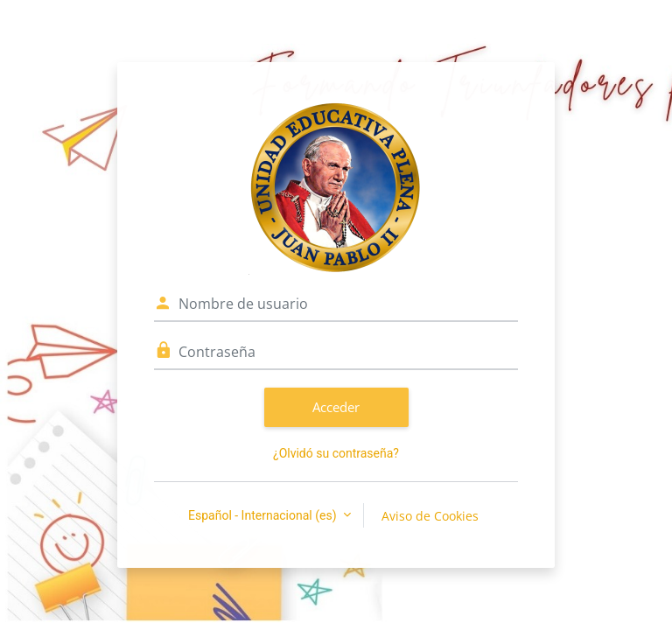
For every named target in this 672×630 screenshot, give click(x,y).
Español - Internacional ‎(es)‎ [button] (264, 515)
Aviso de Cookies (430, 516)
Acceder (336, 407)
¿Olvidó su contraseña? (336, 453)
